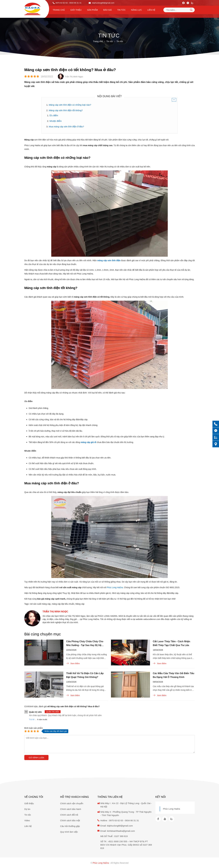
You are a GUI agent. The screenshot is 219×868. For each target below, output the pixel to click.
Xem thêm (73, 663)
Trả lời (32, 719)
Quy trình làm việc (69, 832)
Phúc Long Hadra (171, 809)
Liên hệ (151, 10)
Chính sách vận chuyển (72, 803)
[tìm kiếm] (191, 10)
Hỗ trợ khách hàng (74, 797)
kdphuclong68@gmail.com (101, 3)
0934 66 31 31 (132, 820)
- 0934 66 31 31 (75, 3)
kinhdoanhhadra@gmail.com (121, 831)
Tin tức (121, 10)
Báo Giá (108, 10)
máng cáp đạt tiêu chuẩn (63, 604)
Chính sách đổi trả (69, 815)
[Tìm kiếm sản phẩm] (179, 10)
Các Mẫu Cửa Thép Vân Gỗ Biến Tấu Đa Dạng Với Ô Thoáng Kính (174, 675)
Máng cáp (80, 604)
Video (27, 820)
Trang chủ (59, 10)
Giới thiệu (76, 10)
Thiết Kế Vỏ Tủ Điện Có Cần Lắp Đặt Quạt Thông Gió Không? (85, 675)
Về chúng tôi (34, 797)
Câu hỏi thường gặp (70, 826)
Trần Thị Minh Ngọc (55, 612)
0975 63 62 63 (62, 3)
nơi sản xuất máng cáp (40, 604)
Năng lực (136, 10)
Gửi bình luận (36, 758)
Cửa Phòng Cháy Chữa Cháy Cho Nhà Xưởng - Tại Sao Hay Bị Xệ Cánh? (85, 644)
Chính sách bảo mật (70, 820)
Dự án (27, 809)
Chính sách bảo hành (71, 809)
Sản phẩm (92, 10)
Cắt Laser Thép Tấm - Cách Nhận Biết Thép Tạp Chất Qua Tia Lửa (172, 643)
